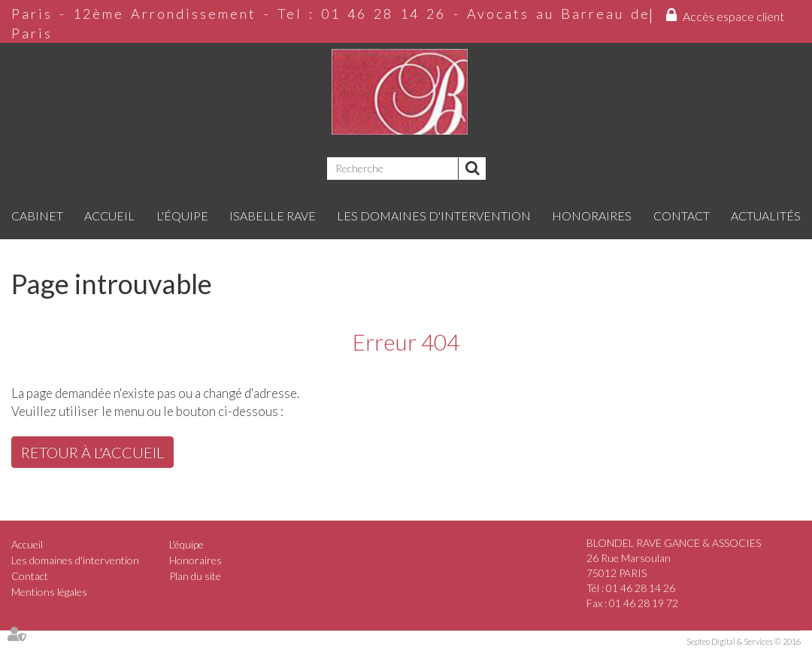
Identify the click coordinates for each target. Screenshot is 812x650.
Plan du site (195, 576)
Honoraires (592, 216)
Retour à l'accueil (92, 452)
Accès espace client (733, 16)
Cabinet (37, 216)
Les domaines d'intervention (434, 216)
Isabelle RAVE (273, 216)
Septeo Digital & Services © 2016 (744, 641)
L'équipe (182, 216)
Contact (682, 216)
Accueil (109, 216)
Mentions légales (49, 592)
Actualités (766, 216)
